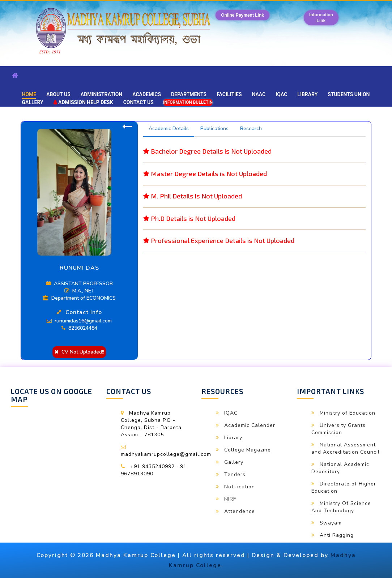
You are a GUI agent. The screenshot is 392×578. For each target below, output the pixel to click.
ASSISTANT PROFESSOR (79, 284)
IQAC (281, 94)
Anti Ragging (337, 535)
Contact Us (139, 102)
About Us (58, 94)
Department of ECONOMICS (79, 298)
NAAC (259, 94)
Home (29, 94)
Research (251, 129)
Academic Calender (250, 425)
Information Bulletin (188, 102)
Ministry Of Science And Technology (341, 507)
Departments (189, 94)
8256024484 (79, 328)
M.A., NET (79, 291)
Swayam (331, 523)
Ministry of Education (348, 413)
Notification (240, 487)
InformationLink (321, 18)
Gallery (33, 102)
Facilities (229, 94)
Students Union (349, 94)
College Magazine (248, 450)
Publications (214, 129)
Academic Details (169, 129)
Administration (101, 94)
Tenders (235, 474)
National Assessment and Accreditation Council (346, 448)
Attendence (240, 511)
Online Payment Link (242, 15)
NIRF (230, 499)
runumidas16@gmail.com (79, 321)
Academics (147, 94)
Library (307, 94)
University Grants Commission (338, 429)
